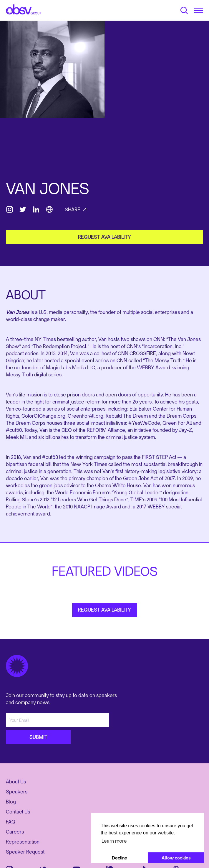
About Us (16, 782)
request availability (104, 237)
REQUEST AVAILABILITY (104, 610)
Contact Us (18, 812)
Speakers (17, 792)
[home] (24, 10)
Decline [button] (120, 858)
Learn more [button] (114, 841)
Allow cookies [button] (176, 858)
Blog (11, 802)
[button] (199, 10)
